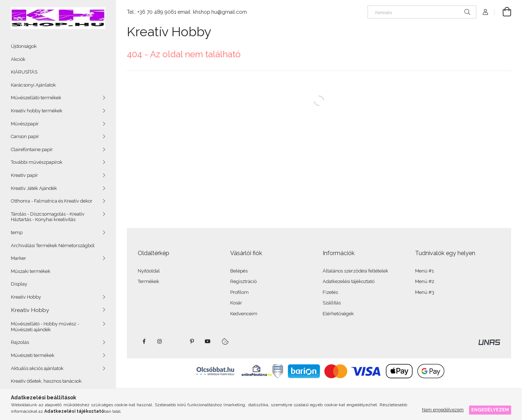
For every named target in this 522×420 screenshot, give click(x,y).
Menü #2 (425, 281)
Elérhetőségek (338, 314)
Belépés (239, 271)
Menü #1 (424, 271)
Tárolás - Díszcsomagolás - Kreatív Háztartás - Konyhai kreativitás (48, 217)
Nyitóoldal (149, 271)
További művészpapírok (37, 162)
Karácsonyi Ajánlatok (33, 85)
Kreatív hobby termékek (37, 111)
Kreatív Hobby (26, 297)
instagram (160, 341)
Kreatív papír (24, 175)
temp (17, 232)
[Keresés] (422, 12)
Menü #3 (425, 292)
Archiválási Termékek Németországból (53, 246)
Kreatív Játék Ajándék (34, 188)
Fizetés (330, 292)
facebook (144, 341)
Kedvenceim (244, 314)
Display (19, 284)
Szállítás (332, 303)
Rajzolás (20, 342)
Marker (18, 258)
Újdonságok (24, 46)
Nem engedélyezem (443, 410)
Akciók (18, 59)
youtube (208, 341)
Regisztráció (243, 281)
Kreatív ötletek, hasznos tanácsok (46, 381)
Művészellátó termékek (36, 98)
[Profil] (485, 12)
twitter (176, 341)
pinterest (192, 341)
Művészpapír (25, 124)
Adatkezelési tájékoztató (349, 281)
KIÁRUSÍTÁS (24, 72)
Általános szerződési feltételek (355, 271)
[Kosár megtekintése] (503, 12)
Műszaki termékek (31, 271)
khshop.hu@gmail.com (220, 12)
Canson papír (25, 136)
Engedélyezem (490, 410)
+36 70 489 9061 (157, 12)
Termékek (148, 281)
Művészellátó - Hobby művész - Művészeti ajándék (45, 327)
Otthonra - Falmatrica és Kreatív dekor (52, 201)
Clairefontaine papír (32, 149)
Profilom (239, 292)
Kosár (236, 303)
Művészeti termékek (33, 355)
